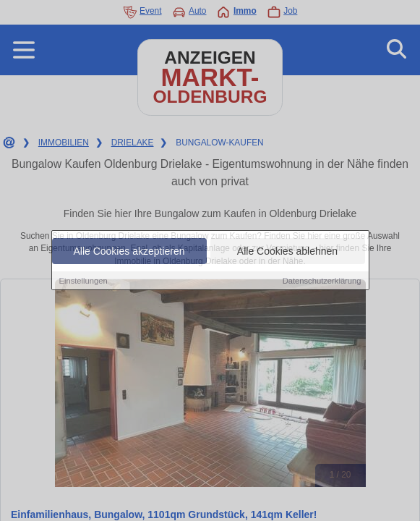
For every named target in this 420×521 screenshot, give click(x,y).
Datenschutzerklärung (322, 281)
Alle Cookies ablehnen (287, 251)
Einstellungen (83, 281)
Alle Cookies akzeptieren (129, 251)
